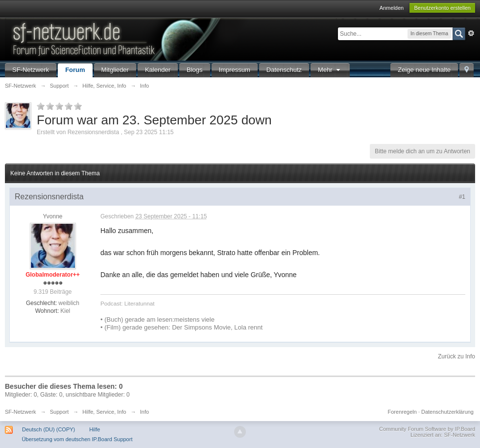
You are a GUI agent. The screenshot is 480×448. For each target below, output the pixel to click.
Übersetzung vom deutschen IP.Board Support (77, 439)
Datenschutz (284, 70)
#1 (462, 197)
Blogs (195, 70)
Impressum (235, 70)
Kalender (158, 70)
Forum (75, 70)
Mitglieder (115, 70)
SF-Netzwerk (31, 70)
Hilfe (95, 429)
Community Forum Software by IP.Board (427, 429)
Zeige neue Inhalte (424, 70)
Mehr (330, 70)
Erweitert (471, 33)
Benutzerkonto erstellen (442, 8)
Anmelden (392, 8)
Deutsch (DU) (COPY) (48, 429)
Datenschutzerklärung (447, 412)
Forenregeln (402, 412)
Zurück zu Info (456, 356)
